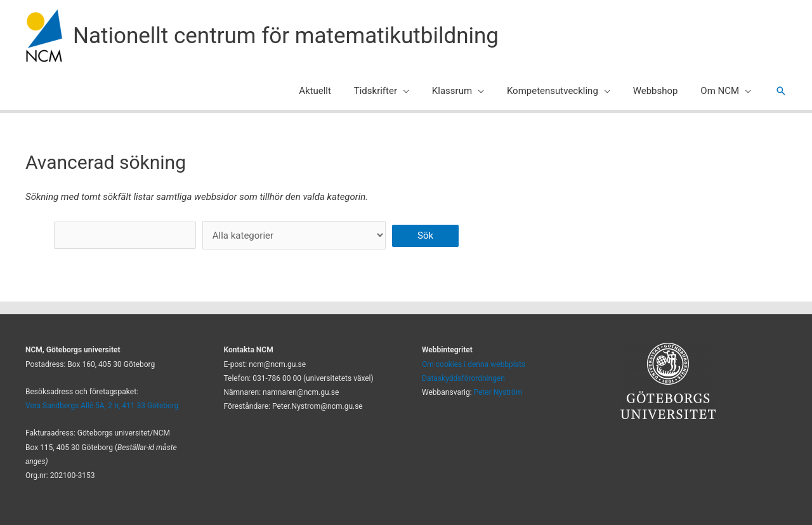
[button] (781, 91)
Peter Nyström (498, 392)
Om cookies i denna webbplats (474, 364)
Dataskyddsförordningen (463, 378)
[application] (420, 91)
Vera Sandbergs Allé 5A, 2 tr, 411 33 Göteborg (102, 406)
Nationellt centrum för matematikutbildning (286, 36)
